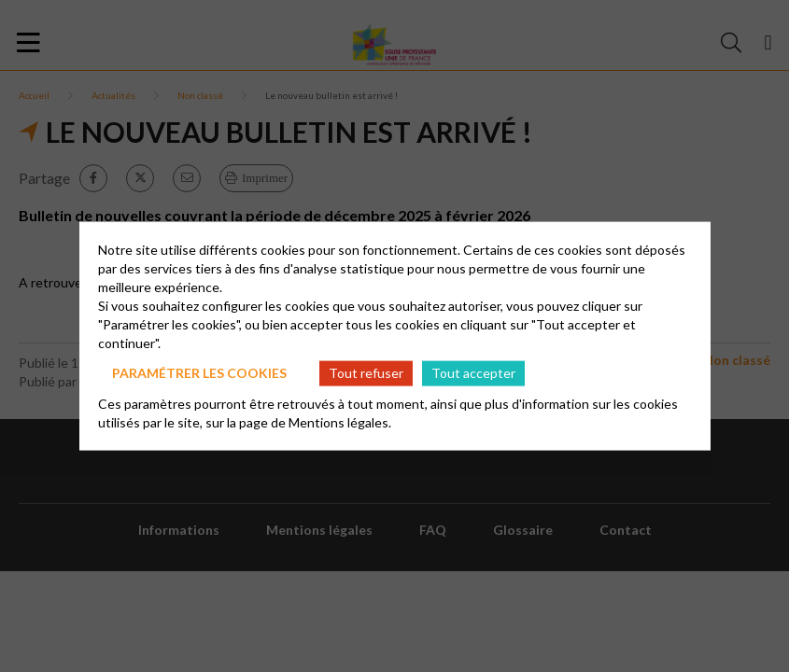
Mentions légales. (340, 421)
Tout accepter (473, 373)
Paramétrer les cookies (199, 373)
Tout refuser (366, 373)
